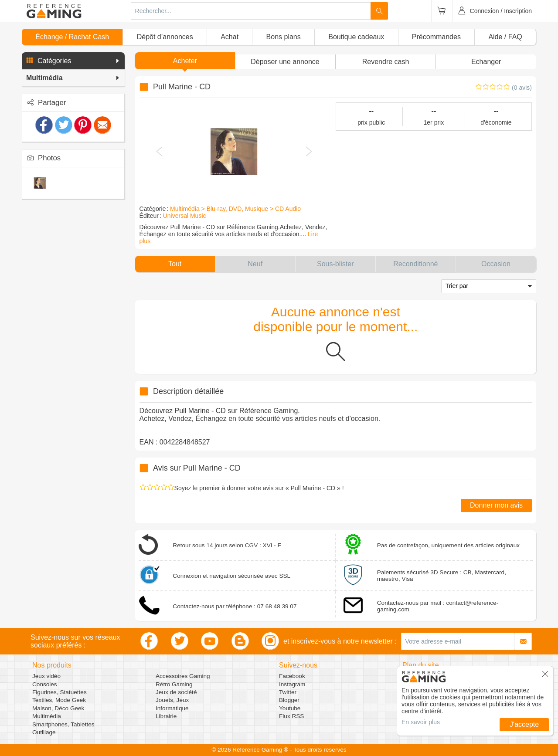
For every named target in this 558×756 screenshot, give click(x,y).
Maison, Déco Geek (58, 708)
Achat (230, 37)
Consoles (45, 684)
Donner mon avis (496, 505)
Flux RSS (291, 716)
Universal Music (185, 216)
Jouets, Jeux (172, 700)
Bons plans (284, 37)
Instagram (292, 684)
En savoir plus (421, 722)
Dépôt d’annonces (165, 37)
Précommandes (436, 37)
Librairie (166, 716)
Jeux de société (176, 692)
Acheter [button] (185, 61)
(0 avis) (522, 88)
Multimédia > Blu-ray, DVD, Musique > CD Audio (235, 209)
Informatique (172, 708)
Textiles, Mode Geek (59, 700)
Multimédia (47, 716)
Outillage (44, 732)
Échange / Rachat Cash (72, 37)
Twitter (288, 692)
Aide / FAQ (505, 37)
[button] (73, 61)
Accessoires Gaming (183, 676)
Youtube (290, 708)
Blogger (289, 700)
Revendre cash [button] (386, 62)
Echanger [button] (486, 62)
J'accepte (524, 724)
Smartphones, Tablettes (63, 724)
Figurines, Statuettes (60, 692)
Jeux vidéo (46, 676)
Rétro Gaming (174, 684)
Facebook (292, 676)
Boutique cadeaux (356, 37)
